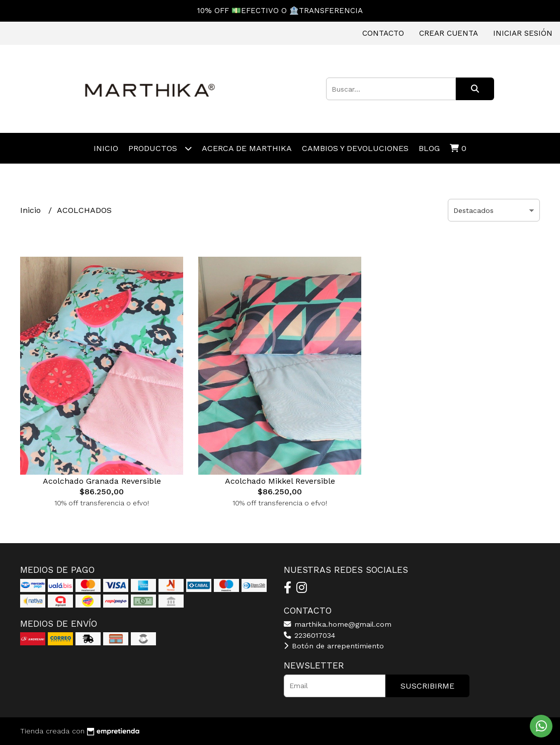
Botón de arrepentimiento (334, 646)
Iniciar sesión (523, 33)
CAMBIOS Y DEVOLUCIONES (355, 148)
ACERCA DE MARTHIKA (247, 148)
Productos (160, 148)
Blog (429, 148)
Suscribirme (427, 686)
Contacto (383, 33)
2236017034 (309, 635)
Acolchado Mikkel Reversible (280, 481)
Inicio (106, 148)
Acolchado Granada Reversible (102, 481)
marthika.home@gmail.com (338, 624)
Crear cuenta (449, 33)
